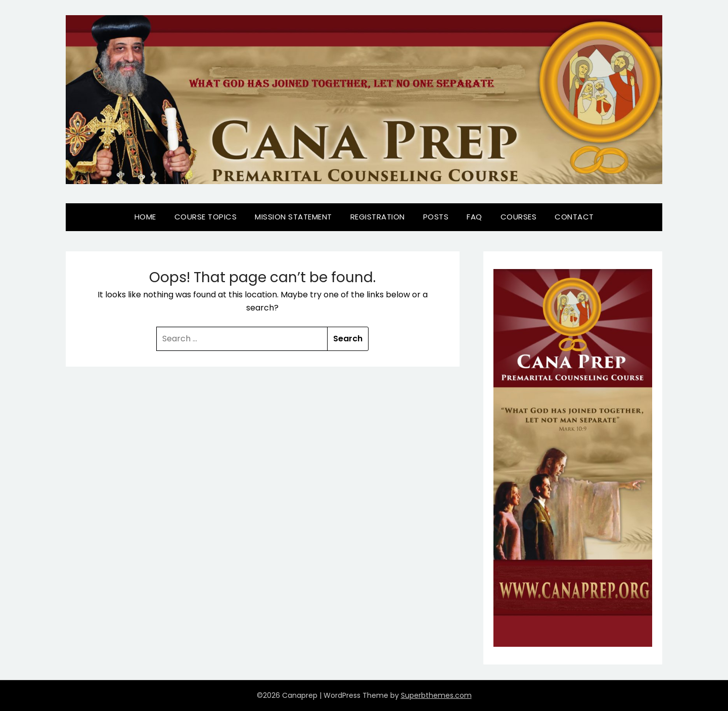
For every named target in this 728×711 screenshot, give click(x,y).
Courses (519, 217)
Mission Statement (293, 217)
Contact (574, 217)
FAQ (474, 217)
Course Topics (206, 217)
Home (145, 217)
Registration (378, 217)
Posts (436, 217)
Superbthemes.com (436, 695)
